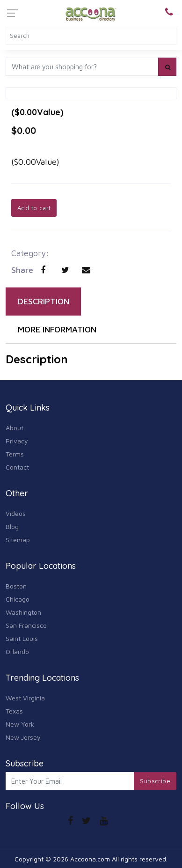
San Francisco (26, 625)
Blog (12, 526)
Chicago (18, 599)
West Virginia (25, 698)
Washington (23, 612)
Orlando (17, 651)
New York (20, 724)
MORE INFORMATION (57, 329)
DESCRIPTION (44, 301)
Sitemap (18, 540)
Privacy (17, 441)
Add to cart (34, 208)
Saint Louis (22, 638)
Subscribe (155, 781)
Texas (14, 711)
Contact (17, 467)
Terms (15, 454)
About (15, 428)
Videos (16, 513)
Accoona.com (90, 859)
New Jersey (23, 737)
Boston (16, 586)
